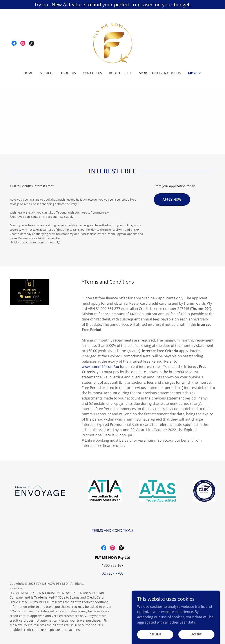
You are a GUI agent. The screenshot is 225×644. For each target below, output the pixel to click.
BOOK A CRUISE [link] (121, 73)
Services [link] (47, 73)
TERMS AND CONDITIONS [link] (113, 531)
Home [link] (28, 73)
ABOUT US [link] (68, 73)
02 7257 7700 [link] (112, 573)
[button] (195, 73)
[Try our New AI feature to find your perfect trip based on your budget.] (112, 4)
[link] (14, 43)
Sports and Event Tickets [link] (160, 73)
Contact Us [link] (92, 73)
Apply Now (172, 199)
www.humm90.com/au (100, 367)
